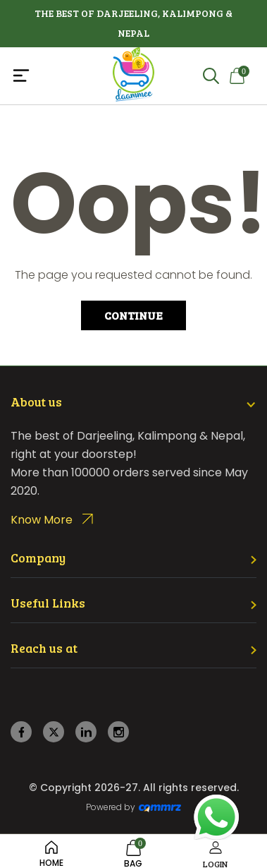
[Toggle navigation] (51, 76)
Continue (133, 315)
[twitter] (54, 732)
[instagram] (119, 732)
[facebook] (21, 732)
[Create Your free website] (160, 807)
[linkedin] (86, 732)
